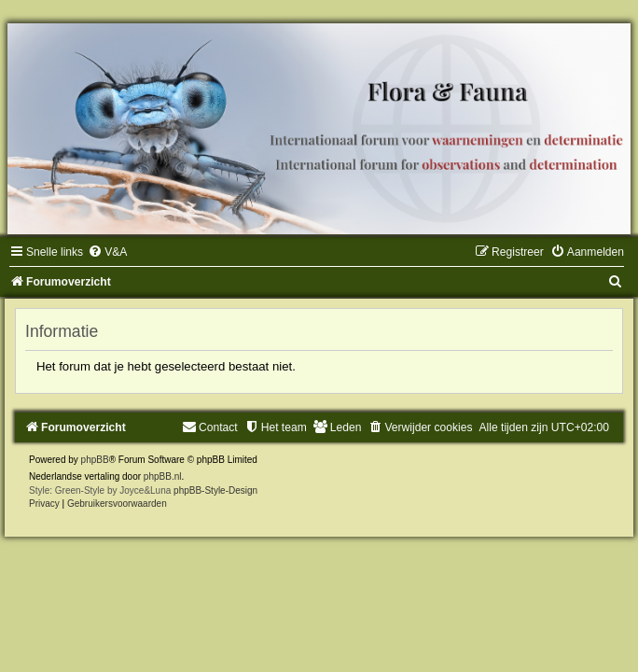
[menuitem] (107, 252)
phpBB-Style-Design (215, 490)
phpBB (95, 460)
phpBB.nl (163, 476)
